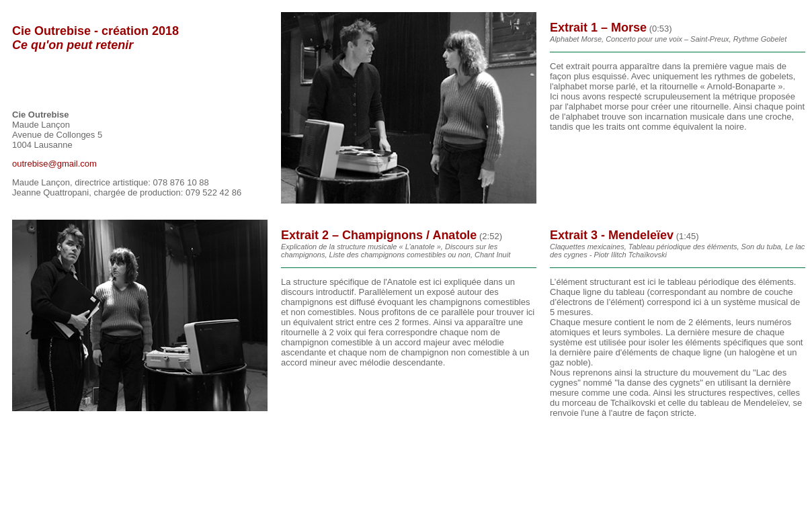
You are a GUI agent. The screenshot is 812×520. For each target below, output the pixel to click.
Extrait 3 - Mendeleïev (612, 235)
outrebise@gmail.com (54, 164)
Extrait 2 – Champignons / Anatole (379, 235)
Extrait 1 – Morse (598, 28)
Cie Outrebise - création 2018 (95, 38)
